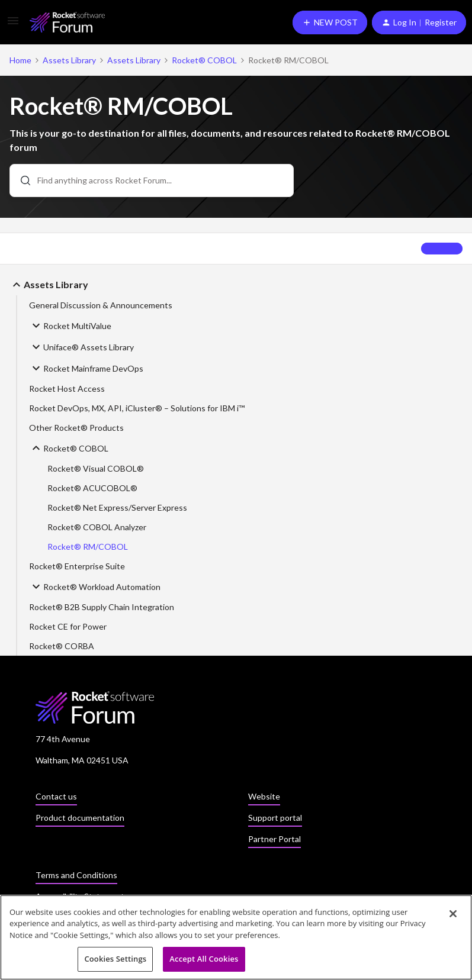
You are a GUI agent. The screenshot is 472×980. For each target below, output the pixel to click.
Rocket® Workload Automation (95, 586)
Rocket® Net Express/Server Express (117, 507)
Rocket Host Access (67, 389)
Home (20, 60)
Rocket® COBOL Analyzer (97, 527)
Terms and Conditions (76, 875)
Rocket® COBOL (204, 60)
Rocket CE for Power (68, 626)
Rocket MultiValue (70, 325)
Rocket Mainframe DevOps (86, 368)
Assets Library (69, 60)
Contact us (56, 796)
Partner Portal (274, 839)
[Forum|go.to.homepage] (67, 22)
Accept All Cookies (204, 960)
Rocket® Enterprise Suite (77, 566)
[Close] (453, 914)
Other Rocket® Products (76, 428)
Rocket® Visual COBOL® (96, 468)
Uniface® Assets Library (81, 347)
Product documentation (80, 818)
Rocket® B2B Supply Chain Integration (102, 607)
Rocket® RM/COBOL (88, 547)
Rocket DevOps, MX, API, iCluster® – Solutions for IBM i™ (137, 408)
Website (264, 796)
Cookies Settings (115, 960)
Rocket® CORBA (62, 646)
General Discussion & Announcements (101, 305)
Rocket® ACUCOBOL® (92, 488)
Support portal (275, 818)
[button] (13, 25)
